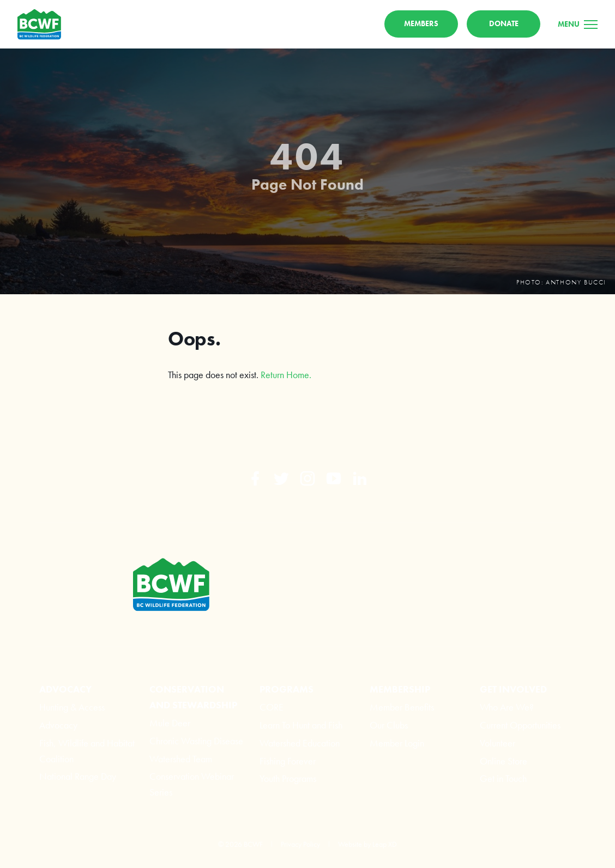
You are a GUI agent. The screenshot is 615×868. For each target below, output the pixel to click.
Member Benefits (402, 707)
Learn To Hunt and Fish (301, 725)
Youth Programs (288, 778)
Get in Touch (503, 778)
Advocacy (58, 725)
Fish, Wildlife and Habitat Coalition (87, 751)
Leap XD (385, 844)
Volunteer (498, 743)
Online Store (504, 761)
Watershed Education (300, 743)
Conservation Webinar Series (192, 784)
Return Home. (286, 375)
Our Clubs (389, 725)
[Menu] (578, 24)
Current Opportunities (520, 725)
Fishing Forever (288, 761)
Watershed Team (181, 759)
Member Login (397, 743)
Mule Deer (170, 723)
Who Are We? (507, 707)
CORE (272, 707)
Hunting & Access (72, 707)
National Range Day (78, 776)
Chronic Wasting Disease (196, 741)
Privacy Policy (300, 844)
